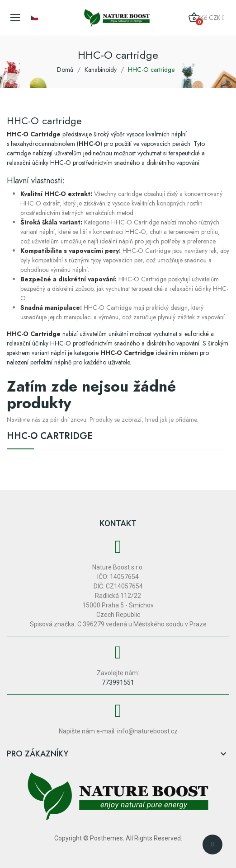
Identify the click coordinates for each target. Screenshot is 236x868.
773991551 (118, 682)
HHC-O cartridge (50, 437)
